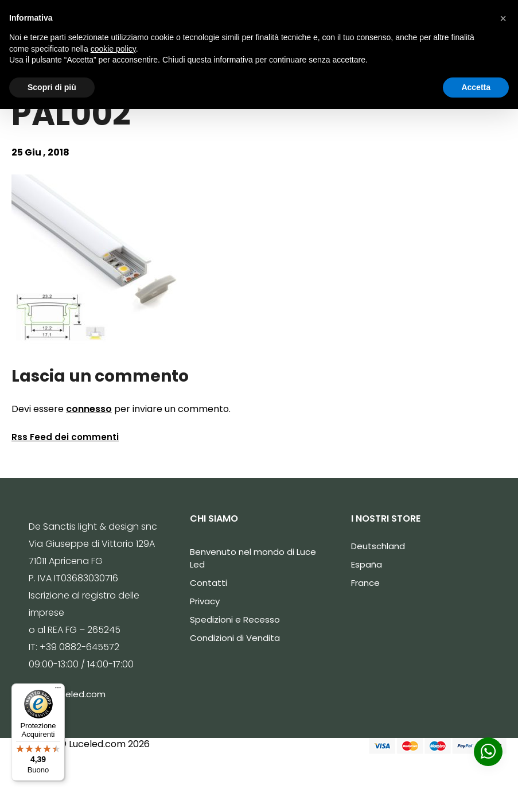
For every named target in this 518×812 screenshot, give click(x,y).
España (367, 564)
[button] (503, 18)
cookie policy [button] (113, 49)
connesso (89, 409)
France (365, 583)
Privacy (205, 601)
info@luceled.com (67, 694)
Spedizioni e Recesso (235, 619)
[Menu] (58, 690)
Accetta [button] (476, 87)
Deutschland (378, 546)
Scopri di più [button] (52, 87)
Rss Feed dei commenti (65, 437)
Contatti (209, 583)
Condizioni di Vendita (235, 638)
